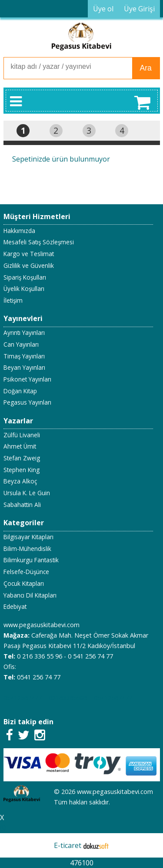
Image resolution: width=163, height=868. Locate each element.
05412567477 (23, 698)
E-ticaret (68, 845)
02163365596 (68, 698)
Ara (146, 68)
